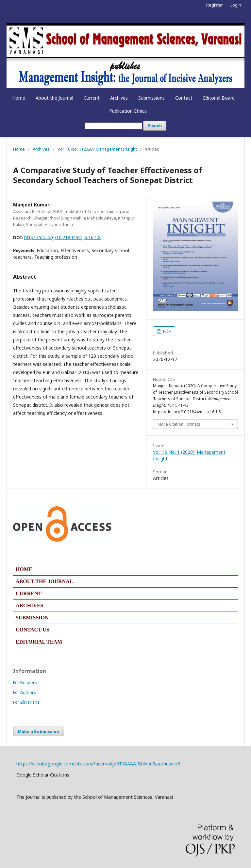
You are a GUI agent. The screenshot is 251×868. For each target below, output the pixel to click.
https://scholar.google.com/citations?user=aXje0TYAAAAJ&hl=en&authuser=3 (98, 764)
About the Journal (54, 98)
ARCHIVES (29, 606)
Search (155, 126)
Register (215, 5)
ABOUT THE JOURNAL (44, 581)
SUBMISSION (32, 618)
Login (236, 5)
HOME (24, 569)
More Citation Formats (179, 424)
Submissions (151, 98)
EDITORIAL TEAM (39, 642)
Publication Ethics (128, 111)
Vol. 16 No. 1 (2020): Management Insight (97, 149)
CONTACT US (33, 630)
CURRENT (29, 593)
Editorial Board (219, 98)
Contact (184, 98)
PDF (166, 331)
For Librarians (26, 702)
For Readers (25, 682)
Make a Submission (39, 731)
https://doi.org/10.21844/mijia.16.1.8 (62, 237)
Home (19, 98)
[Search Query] (113, 126)
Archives (119, 98)
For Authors (25, 692)
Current (92, 98)
